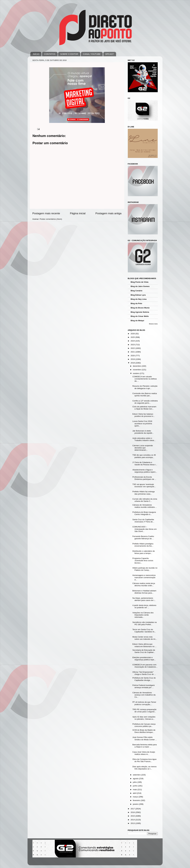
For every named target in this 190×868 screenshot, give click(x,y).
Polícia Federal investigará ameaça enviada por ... (143, 686)
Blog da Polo (136, 303)
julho (135, 782)
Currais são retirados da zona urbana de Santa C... (145, 500)
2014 (133, 820)
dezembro (137, 366)
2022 (133, 348)
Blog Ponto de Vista (140, 282)
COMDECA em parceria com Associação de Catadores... (145, 666)
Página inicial (78, 213)
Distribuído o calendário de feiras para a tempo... (144, 552)
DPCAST (110, 54)
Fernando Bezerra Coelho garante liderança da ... (143, 537)
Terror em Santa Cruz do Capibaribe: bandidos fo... (144, 631)
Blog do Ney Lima (139, 299)
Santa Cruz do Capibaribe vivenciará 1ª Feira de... (143, 521)
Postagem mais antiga (109, 213)
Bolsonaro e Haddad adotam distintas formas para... (144, 592)
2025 (133, 337)
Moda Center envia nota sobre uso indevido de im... (145, 638)
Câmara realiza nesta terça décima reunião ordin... (144, 584)
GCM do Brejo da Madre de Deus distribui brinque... (144, 731)
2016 (133, 812)
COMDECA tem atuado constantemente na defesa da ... (144, 379)
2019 (133, 359)
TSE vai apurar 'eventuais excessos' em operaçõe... (144, 485)
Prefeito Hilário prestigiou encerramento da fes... (143, 545)
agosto (136, 779)
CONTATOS (50, 54)
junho (136, 786)
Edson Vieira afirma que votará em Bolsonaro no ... (144, 645)
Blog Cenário (137, 291)
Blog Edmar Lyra (138, 295)
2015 (133, 816)
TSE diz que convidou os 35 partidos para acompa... (144, 456)
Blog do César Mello (140, 316)
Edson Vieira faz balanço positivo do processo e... (144, 415)
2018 (133, 363)
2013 (133, 823)
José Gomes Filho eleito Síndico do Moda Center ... (145, 738)
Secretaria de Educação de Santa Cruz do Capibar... (144, 651)
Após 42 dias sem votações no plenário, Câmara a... (144, 718)
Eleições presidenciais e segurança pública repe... (144, 659)
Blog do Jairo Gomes (140, 286)
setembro (137, 775)
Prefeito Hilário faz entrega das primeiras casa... (144, 493)
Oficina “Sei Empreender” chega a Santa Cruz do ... (144, 673)
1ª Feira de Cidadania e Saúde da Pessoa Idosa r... (145, 463)
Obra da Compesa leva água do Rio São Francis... (144, 760)
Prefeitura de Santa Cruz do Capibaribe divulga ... (144, 679)
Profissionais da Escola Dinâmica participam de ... (144, 478)
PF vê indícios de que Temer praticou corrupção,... (144, 703)
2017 (133, 809)
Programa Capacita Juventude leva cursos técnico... (143, 561)
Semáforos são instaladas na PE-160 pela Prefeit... (144, 623)
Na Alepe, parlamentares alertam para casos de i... (144, 599)
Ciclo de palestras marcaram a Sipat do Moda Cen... (144, 408)
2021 (133, 352)
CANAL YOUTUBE (92, 54)
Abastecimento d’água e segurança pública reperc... (145, 471)
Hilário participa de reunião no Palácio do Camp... (145, 569)
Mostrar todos (153, 324)
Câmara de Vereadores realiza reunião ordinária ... (145, 506)
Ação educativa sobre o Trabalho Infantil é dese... (144, 439)
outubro (136, 373)
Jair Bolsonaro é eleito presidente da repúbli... (143, 432)
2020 (133, 356)
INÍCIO (36, 54)
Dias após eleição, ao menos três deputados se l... (144, 768)
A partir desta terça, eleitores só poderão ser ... (144, 606)
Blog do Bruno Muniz (140, 308)
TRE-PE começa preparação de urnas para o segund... (144, 711)
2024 (133, 341)
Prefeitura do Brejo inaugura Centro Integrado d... (144, 513)
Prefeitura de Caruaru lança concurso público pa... (144, 725)
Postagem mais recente (46, 213)
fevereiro (137, 800)
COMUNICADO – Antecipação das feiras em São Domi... (144, 529)
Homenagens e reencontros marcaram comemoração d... (144, 577)
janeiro (136, 804)
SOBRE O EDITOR (69, 54)
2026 (133, 334)
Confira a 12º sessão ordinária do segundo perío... (145, 402)
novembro (137, 370)
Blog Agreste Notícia (140, 312)
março (136, 797)
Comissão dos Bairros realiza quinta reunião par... (145, 395)
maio (135, 790)
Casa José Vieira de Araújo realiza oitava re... (144, 753)
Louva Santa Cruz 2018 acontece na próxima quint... (142, 423)
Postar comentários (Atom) (51, 219)
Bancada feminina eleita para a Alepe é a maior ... (145, 746)
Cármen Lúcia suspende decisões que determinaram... (143, 448)
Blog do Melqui (137, 321)
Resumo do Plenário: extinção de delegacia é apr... (145, 387)
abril (135, 793)
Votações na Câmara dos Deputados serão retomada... (143, 615)
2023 (133, 345)
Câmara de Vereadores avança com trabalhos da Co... (144, 695)
